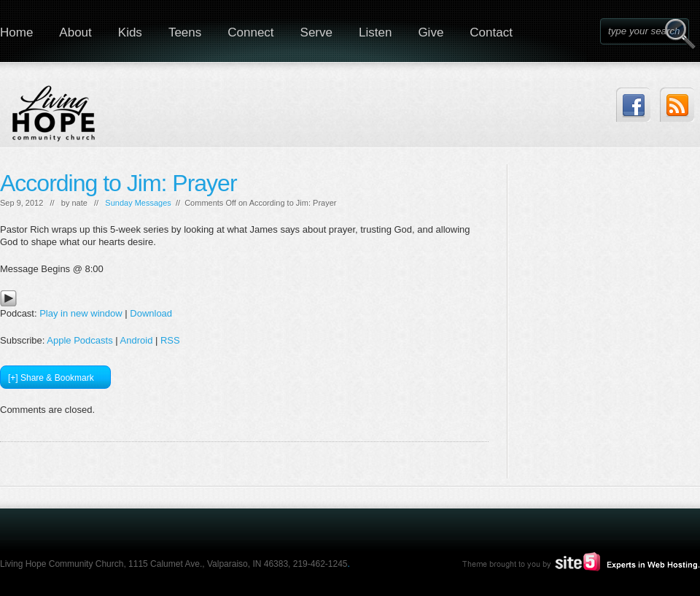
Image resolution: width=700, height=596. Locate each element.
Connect (250, 32)
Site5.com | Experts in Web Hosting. (575, 562)
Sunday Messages (138, 203)
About (75, 32)
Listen (375, 32)
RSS (170, 340)
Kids (130, 32)
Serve (316, 32)
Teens (185, 32)
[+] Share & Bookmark (51, 378)
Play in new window (81, 313)
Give (431, 32)
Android (137, 340)
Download (151, 313)
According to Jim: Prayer (118, 183)
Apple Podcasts (79, 340)
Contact (491, 32)
